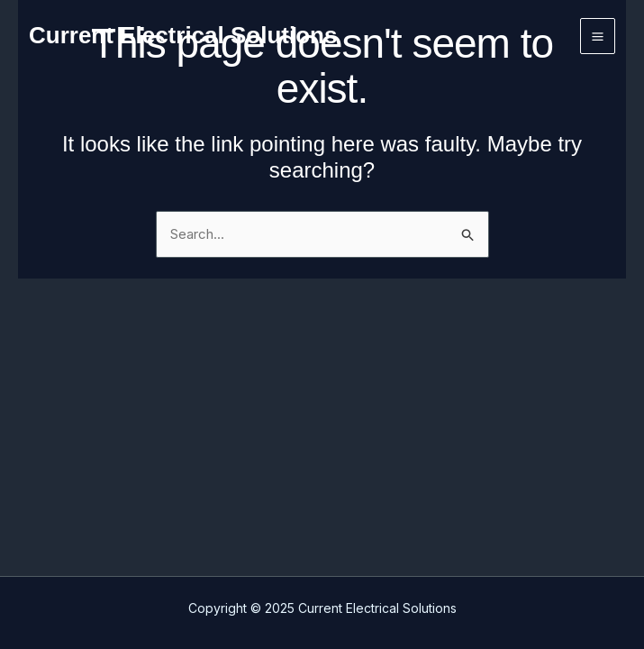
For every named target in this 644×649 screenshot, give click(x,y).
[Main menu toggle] (598, 36)
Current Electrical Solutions (183, 35)
